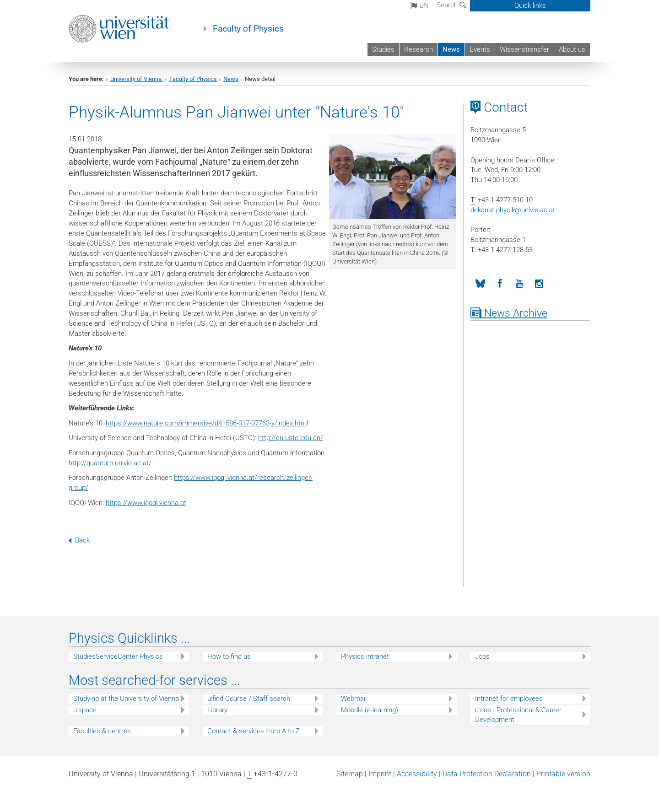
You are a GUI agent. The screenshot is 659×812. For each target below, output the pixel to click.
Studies (383, 49)
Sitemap (350, 774)
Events (480, 49)
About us (572, 49)
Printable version (563, 774)
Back (79, 540)
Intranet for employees (509, 699)
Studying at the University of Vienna (126, 699)
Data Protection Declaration (487, 774)
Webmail (354, 699)
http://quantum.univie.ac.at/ (110, 463)
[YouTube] (520, 284)
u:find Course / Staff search (249, 699)
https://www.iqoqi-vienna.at (146, 503)
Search (451, 5)
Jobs (482, 656)
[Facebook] (500, 284)
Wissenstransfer (524, 49)
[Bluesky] (480, 284)
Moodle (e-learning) (370, 710)
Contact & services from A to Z (254, 731)
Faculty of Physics (248, 29)
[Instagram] (539, 284)
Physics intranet (365, 656)
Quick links (530, 5)
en (419, 5)
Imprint (380, 774)
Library (217, 710)
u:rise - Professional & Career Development (518, 715)
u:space (85, 710)
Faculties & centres (102, 731)
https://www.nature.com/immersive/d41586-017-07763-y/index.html (207, 423)
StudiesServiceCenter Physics (118, 656)
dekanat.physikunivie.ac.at (513, 210)
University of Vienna (137, 79)
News (451, 49)
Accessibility (417, 774)
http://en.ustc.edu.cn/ (291, 438)
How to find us (229, 656)
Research (419, 49)
